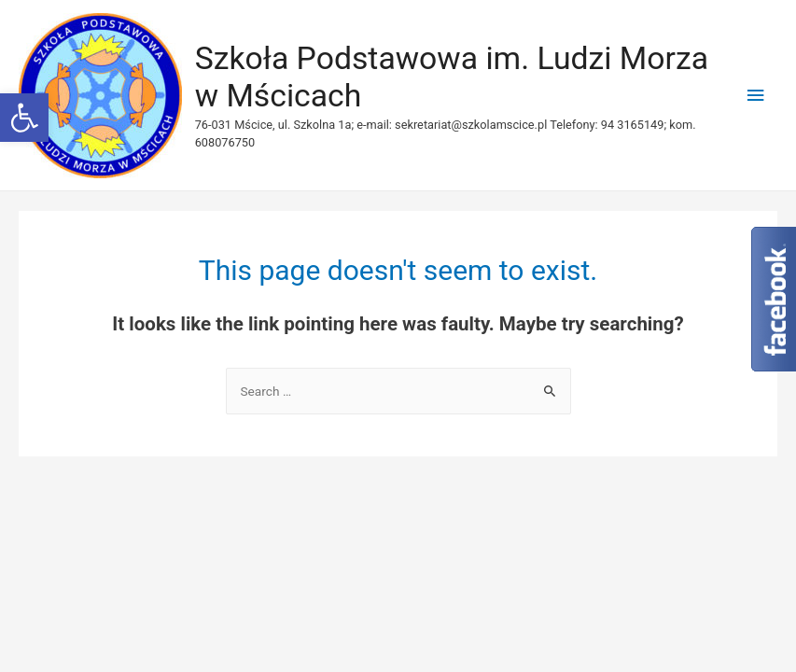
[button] (24, 118)
